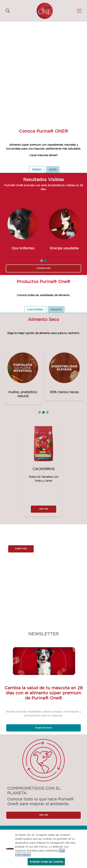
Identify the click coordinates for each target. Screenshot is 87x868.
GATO (53, 170)
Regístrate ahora (43, 728)
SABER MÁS (21, 549)
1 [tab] (42, 261)
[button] (79, 11)
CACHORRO (35, 309)
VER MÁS (44, 509)
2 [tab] (45, 261)
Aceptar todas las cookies (46, 862)
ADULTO (56, 309)
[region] (43, 849)
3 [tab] (47, 412)
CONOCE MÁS (43, 268)
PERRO (37, 170)
